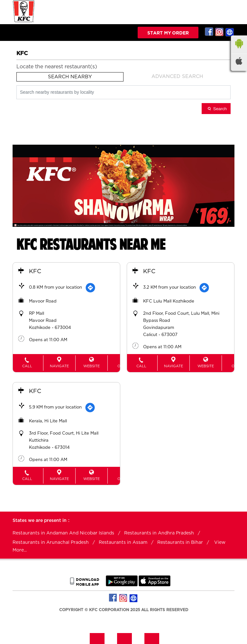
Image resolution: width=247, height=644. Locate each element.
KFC (35, 272)
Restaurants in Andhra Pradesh (159, 533)
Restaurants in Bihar (180, 543)
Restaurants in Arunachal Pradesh (51, 543)
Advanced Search (177, 77)
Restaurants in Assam (123, 543)
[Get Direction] (90, 288)
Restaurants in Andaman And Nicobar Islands (63, 533)
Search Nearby (70, 77)
